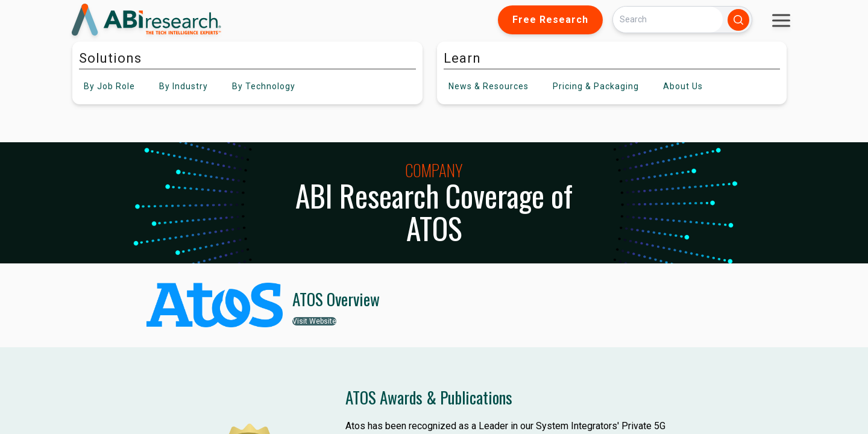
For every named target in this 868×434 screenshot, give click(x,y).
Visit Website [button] (314, 321)
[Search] (668, 20)
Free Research (550, 20)
